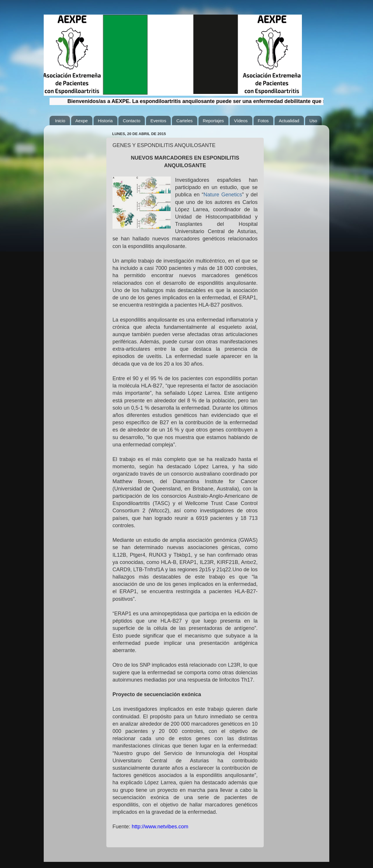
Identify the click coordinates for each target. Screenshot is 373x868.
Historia (105, 121)
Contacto (131, 121)
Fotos (263, 121)
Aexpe (82, 121)
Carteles (184, 121)
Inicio (60, 121)
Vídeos (241, 121)
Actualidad (289, 121)
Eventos (158, 121)
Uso (313, 121)
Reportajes (213, 121)
